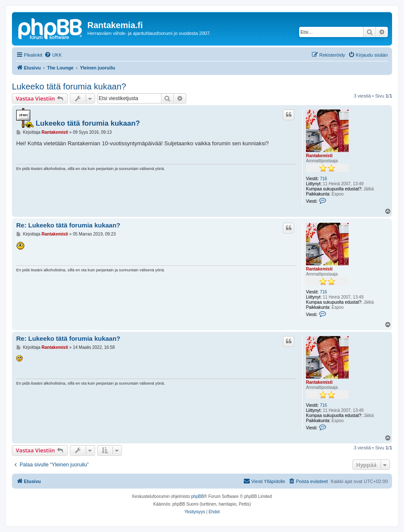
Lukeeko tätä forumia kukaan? (69, 86)
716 (324, 179)
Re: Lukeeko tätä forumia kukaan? (68, 225)
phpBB (198, 496)
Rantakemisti (319, 156)
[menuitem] (53, 55)
